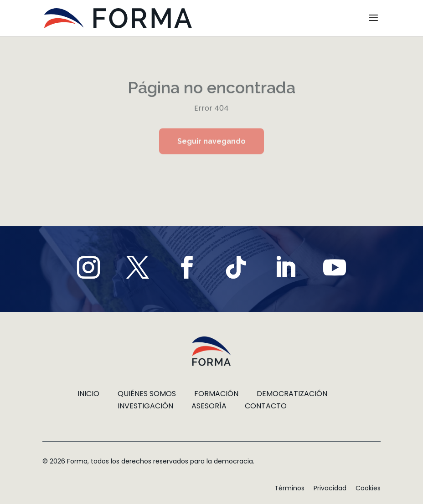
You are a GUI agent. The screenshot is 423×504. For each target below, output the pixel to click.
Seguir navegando (211, 141)
